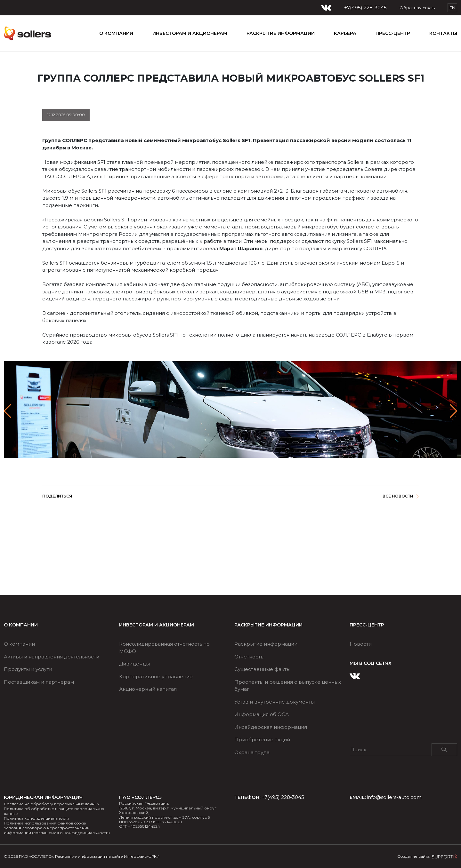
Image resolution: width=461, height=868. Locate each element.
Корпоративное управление (156, 677)
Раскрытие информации (266, 644)
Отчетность (249, 657)
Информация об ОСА (262, 714)
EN (452, 8)
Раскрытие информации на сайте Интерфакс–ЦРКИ (107, 856)
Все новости (401, 496)
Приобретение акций (262, 740)
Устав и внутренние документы (275, 702)
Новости (361, 644)
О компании (116, 33)
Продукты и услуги (28, 669)
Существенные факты (262, 669)
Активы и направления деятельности (52, 657)
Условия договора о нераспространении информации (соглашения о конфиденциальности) (57, 830)
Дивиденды (134, 664)
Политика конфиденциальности (36, 818)
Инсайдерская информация (271, 727)
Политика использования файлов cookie (45, 823)
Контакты (443, 33)
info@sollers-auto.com (394, 797)
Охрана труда (252, 752)
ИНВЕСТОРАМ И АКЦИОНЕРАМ (190, 33)
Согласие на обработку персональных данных (52, 804)
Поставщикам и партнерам (39, 682)
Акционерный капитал (148, 689)
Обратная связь (417, 8)
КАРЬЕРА (345, 33)
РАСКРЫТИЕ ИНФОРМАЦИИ (281, 33)
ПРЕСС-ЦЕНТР (393, 33)
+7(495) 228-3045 (365, 8)
